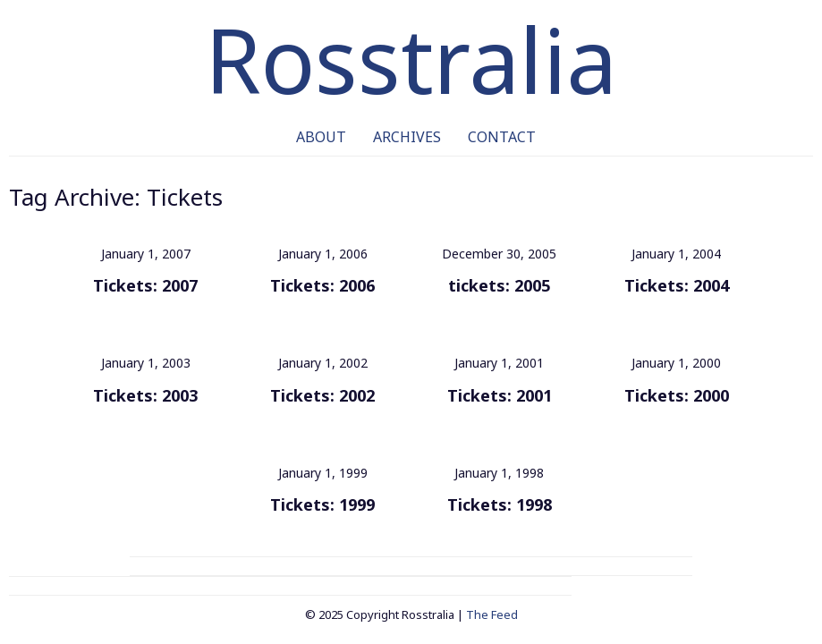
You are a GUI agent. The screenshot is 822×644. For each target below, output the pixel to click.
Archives (407, 137)
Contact (502, 137)
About (321, 137)
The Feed (492, 614)
